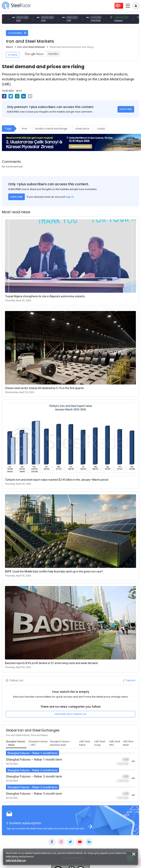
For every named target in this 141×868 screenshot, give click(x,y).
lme (25, 129)
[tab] (16, 743)
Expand (129, 680)
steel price (82, 129)
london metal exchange (51, 129)
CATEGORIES (17, 33)
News (9, 47)
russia (101, 129)
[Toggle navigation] (136, 6)
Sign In (70, 197)
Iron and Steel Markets (31, 47)
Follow (13, 55)
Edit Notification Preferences (71, 714)
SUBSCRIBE (126, 109)
